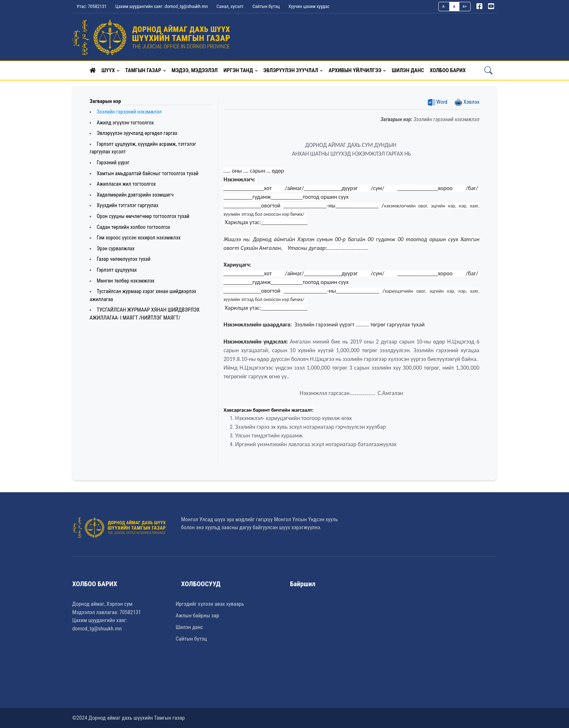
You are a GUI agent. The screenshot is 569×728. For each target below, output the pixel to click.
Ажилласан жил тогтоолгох (126, 184)
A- (444, 6)
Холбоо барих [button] (448, 70)
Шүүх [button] (108, 70)
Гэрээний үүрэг (113, 163)
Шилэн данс (189, 627)
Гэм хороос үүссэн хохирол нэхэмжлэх (138, 238)
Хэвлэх (467, 102)
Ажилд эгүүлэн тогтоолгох (125, 123)
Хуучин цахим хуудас (309, 6)
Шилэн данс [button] (408, 70)
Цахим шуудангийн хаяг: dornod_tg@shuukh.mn (162, 6)
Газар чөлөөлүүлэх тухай (123, 259)
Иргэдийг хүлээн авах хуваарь (210, 604)
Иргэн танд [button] (238, 70)
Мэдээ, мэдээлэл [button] (195, 70)
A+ (465, 6)
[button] (93, 70)
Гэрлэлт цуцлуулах (117, 270)
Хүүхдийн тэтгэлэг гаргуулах (127, 205)
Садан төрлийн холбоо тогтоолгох (133, 227)
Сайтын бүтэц (266, 6)
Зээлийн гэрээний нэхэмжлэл (129, 112)
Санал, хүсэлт (230, 6)
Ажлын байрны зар (197, 616)
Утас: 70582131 (92, 6)
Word (438, 102)
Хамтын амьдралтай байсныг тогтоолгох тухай (147, 174)
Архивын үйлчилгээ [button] (355, 70)
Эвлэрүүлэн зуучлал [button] (291, 70)
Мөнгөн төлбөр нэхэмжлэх (125, 281)
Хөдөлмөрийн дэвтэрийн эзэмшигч (135, 195)
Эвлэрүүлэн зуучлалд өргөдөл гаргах (137, 133)
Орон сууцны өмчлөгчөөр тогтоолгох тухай (143, 216)
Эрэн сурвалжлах (115, 249)
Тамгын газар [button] (143, 70)
